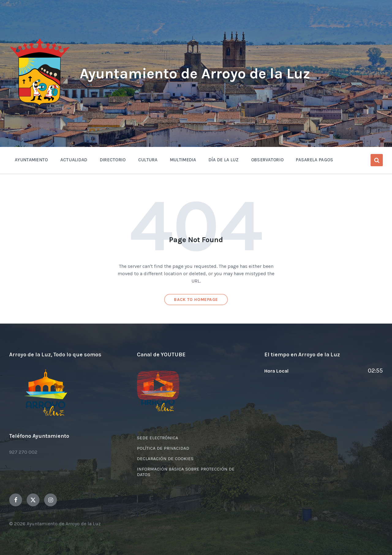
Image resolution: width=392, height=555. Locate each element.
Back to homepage (196, 300)
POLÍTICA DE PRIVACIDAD (163, 448)
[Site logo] (40, 106)
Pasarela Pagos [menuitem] (315, 160)
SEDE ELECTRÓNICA (158, 438)
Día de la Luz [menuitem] (224, 160)
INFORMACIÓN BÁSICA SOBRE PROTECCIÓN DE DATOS (186, 472)
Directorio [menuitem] (113, 160)
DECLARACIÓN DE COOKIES (165, 459)
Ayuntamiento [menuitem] (31, 160)
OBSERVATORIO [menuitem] (268, 160)
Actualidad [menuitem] (74, 160)
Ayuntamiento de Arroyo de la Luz (195, 73)
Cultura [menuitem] (148, 160)
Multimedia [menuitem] (183, 160)
